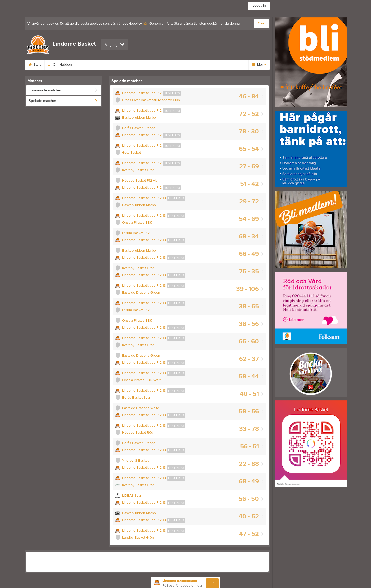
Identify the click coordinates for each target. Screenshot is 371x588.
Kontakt (139, 65)
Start (35, 65)
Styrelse (88, 65)
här (145, 24)
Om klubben (60, 65)
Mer (259, 65)
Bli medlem (165, 65)
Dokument (194, 65)
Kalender (114, 65)
